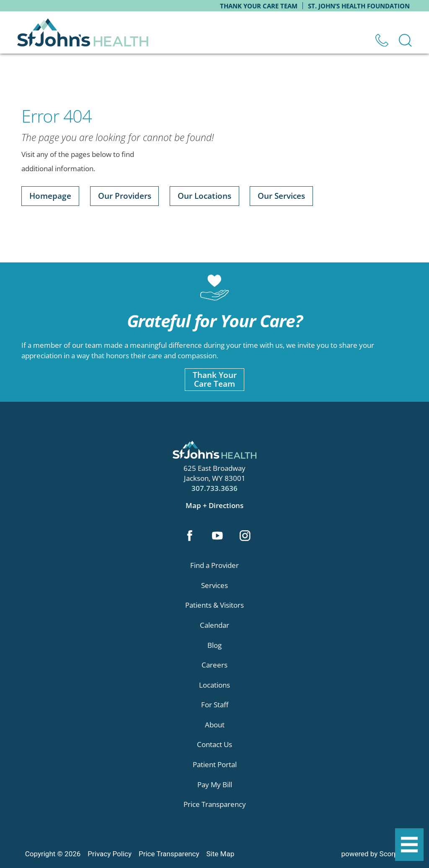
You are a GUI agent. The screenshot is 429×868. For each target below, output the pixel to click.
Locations (214, 685)
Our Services (281, 196)
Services (214, 585)
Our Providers (125, 196)
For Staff (215, 705)
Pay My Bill (215, 785)
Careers (214, 665)
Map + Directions (214, 505)
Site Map (221, 854)
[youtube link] (217, 537)
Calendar (214, 625)
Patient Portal (215, 764)
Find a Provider (214, 565)
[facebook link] (190, 537)
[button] (409, 845)
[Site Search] (405, 40)
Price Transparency (215, 804)
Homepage (50, 196)
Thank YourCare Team (215, 379)
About (215, 725)
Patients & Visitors (214, 605)
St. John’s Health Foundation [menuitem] (359, 6)
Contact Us (214, 744)
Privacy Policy (110, 854)
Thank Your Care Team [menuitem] (259, 6)
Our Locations (204, 196)
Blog (214, 645)
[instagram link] (245, 537)
